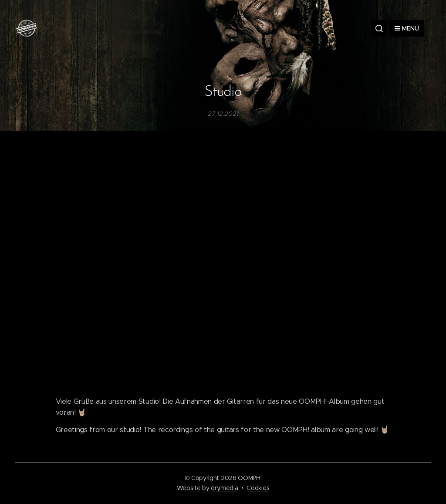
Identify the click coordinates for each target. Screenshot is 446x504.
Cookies (258, 488)
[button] (379, 28)
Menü (407, 28)
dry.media (224, 488)
